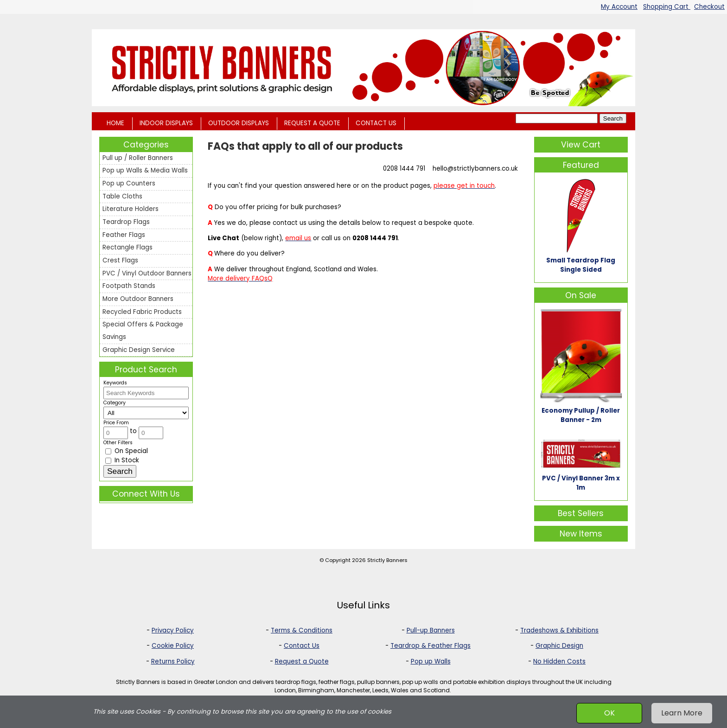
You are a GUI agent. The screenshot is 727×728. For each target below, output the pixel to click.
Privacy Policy (173, 630)
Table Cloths (122, 196)
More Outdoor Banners (138, 299)
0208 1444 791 (404, 169)
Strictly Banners (387, 560)
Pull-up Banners (431, 630)
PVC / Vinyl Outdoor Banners (147, 273)
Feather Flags (124, 235)
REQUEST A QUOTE (312, 123)
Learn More (682, 713)
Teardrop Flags (126, 222)
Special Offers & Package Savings (143, 331)
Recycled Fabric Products (142, 312)
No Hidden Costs (559, 661)
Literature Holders (131, 209)
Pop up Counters (129, 183)
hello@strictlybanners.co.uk (475, 169)
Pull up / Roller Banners (138, 158)
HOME (115, 123)
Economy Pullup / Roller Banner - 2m (581, 415)
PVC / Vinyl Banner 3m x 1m (581, 483)
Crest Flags (120, 260)
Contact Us (302, 646)
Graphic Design (559, 646)
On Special (127, 451)
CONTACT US (376, 123)
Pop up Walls (431, 661)
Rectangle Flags (128, 247)
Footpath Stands (129, 286)
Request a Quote (302, 661)
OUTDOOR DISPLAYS (239, 123)
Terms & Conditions (302, 630)
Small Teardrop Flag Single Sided (581, 265)
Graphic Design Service (139, 350)
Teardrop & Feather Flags (430, 646)
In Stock (122, 460)
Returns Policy (173, 661)
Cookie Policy (173, 646)
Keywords (115, 383)
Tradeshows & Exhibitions (559, 630)
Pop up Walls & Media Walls (145, 170)
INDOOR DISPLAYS (166, 123)
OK (609, 713)
